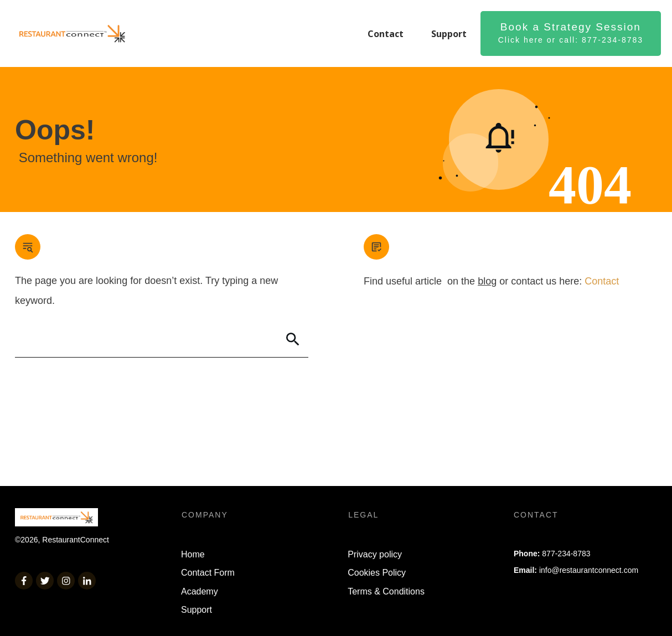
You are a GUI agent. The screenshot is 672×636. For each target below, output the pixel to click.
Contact (602, 281)
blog (487, 281)
